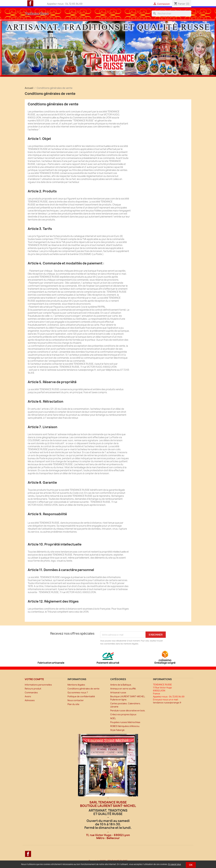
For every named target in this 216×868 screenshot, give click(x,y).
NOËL (113, 718)
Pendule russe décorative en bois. (128, 711)
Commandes (31, 692)
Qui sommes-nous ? (78, 692)
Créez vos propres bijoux (123, 714)
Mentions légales (76, 685)
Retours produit (33, 689)
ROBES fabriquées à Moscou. (125, 726)
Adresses (30, 700)
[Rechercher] (171, 14)
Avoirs (28, 696)
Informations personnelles (38, 685)
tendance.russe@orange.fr (167, 703)
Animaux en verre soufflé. (123, 689)
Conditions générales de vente (83, 689)
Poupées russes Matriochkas (125, 722)
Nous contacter (76, 700)
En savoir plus (175, 864)
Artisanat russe (118, 692)
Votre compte (34, 679)
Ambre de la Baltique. (121, 685)
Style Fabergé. (118, 730)
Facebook (30, 3)
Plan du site (73, 704)
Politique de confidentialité (81, 696)
